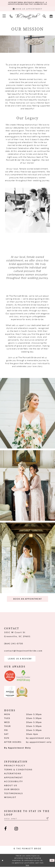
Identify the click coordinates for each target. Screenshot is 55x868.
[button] (4, 16)
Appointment (13, 778)
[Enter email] (28, 819)
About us (11, 786)
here (27, 866)
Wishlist (10, 798)
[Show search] (44, 16)
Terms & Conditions (18, 770)
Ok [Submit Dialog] (52, 861)
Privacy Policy (15, 766)
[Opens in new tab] (10, 677)
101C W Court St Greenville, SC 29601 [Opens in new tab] (17, 635)
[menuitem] (4, 16)
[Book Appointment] (28, 9)
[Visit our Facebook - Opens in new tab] (6, 830)
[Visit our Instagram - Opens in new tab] (16, 830)
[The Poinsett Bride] (27, 16)
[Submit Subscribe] (49, 819)
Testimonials (14, 794)
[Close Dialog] (3, 862)
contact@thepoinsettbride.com (23, 651)
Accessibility (14, 782)
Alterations (13, 774)
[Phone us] (11, 16)
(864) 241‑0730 (14, 644)
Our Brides (12, 790)
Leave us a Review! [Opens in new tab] (21, 659)
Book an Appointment (28, 599)
